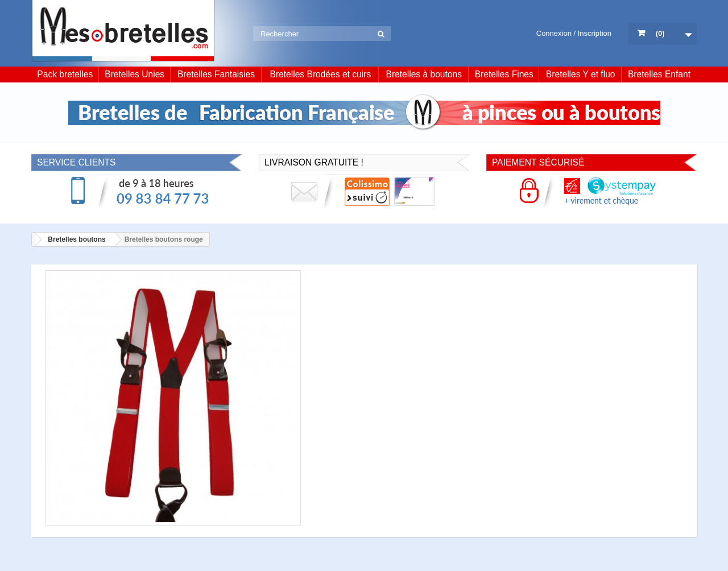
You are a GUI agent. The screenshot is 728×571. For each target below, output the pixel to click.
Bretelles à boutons (424, 74)
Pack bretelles (65, 74)
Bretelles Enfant (659, 74)
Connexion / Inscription (574, 33)
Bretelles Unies (135, 74)
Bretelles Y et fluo (581, 74)
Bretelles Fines (504, 74)
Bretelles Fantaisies (216, 74)
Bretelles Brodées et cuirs (321, 74)
